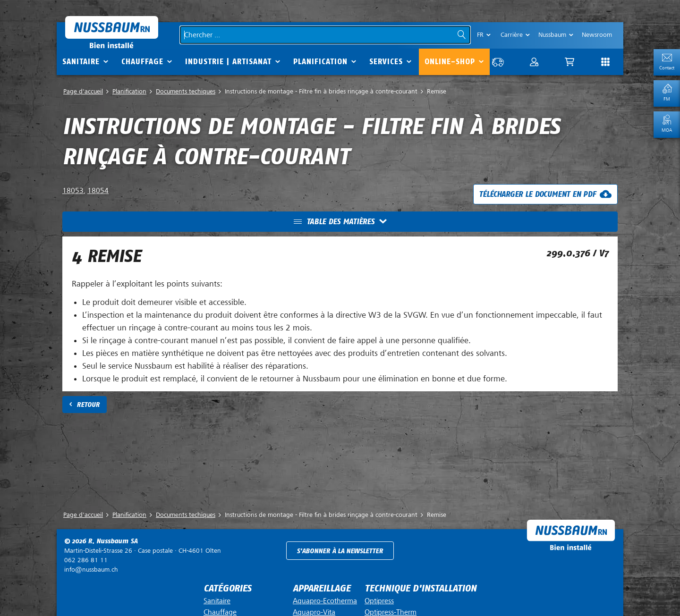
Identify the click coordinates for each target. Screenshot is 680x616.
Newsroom (597, 35)
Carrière (512, 35)
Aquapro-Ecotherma (325, 601)
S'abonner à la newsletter (340, 551)
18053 (73, 191)
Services (386, 62)
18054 (98, 191)
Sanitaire (81, 62)
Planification (320, 62)
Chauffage (142, 62)
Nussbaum (552, 35)
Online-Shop (450, 62)
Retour (88, 405)
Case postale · (143, 551)
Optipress (379, 601)
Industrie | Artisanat (228, 62)
